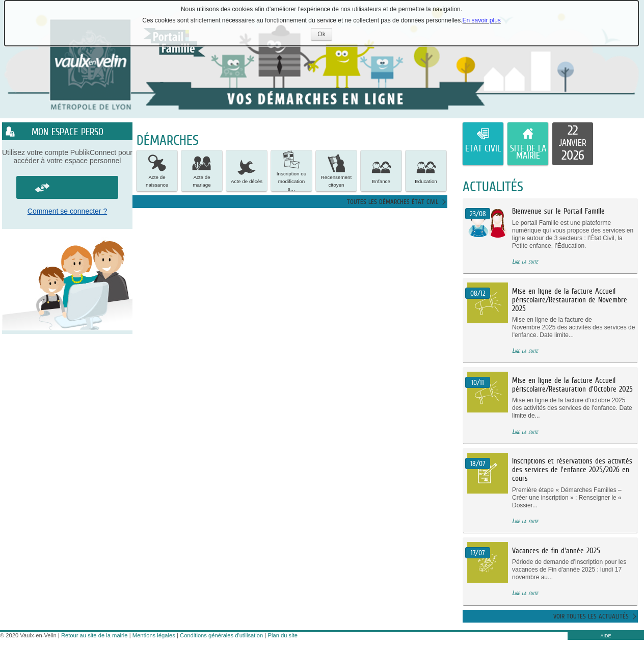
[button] (157, 171)
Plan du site (283, 635)
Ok (325, 35)
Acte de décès (247, 171)
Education (426, 171)
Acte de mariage (202, 170)
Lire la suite (525, 261)
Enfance (381, 171)
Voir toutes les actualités (591, 616)
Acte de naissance (157, 170)
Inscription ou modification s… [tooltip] (291, 171)
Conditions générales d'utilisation (221, 635)
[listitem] (573, 144)
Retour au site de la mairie (95, 635)
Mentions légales (154, 635)
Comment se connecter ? (67, 211)
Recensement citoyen (336, 170)
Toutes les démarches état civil (393, 202)
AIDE (606, 636)
